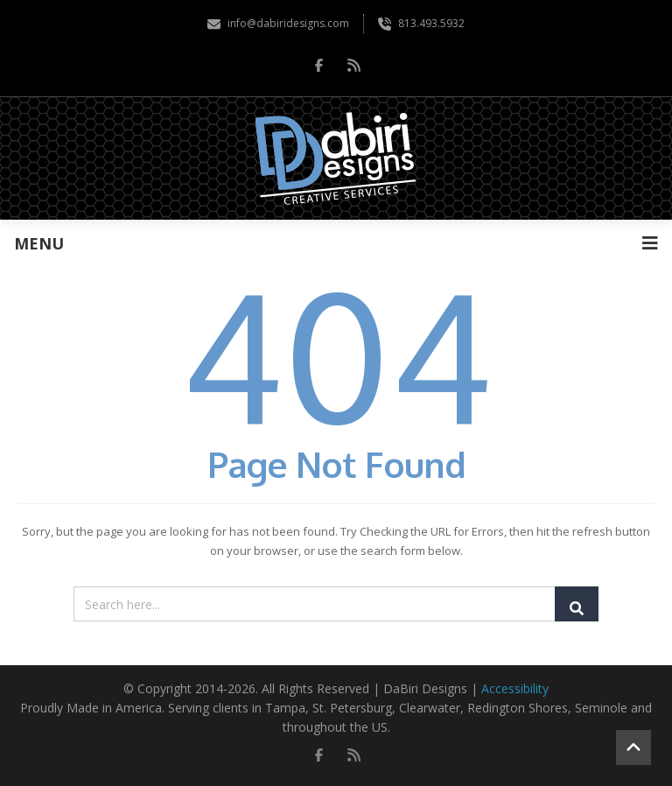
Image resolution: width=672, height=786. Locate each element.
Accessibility (515, 688)
